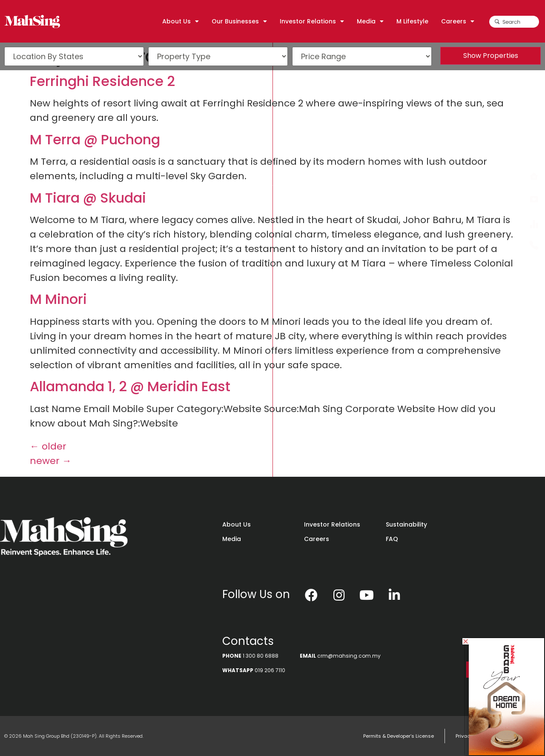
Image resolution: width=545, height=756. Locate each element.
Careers (458, 21)
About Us (181, 21)
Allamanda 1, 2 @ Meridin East (130, 386)
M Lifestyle (412, 21)
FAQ (392, 539)
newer (51, 461)
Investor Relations (312, 21)
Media (370, 21)
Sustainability (406, 524)
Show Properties (491, 56)
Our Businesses (239, 21)
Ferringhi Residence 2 (102, 81)
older (48, 446)
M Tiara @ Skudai (88, 198)
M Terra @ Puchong (95, 139)
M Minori (58, 299)
